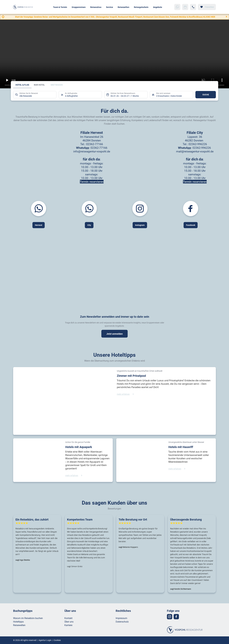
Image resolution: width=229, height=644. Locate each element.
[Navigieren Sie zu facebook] (176, 617)
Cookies (57, 640)
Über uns (69, 622)
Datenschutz (122, 622)
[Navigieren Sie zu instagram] (170, 617)
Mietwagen (57, 85)
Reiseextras (96, 7)
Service (110, 7)
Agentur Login (45, 640)
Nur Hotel (39, 85)
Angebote (158, 7)
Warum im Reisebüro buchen (28, 618)
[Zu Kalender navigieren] (185, 7)
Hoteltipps (18, 622)
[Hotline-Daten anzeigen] (193, 7)
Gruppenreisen (79, 7)
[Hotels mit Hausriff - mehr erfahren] (177, 469)
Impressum (121, 618)
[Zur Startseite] (24, 7)
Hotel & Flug (22, 85)
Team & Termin (60, 7)
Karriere (68, 625)
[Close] (227, 17)
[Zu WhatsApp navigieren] (177, 7)
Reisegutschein (141, 7)
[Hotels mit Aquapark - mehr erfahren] (74, 475)
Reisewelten (123, 7)
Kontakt (68, 618)
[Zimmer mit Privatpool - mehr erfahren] (126, 394)
